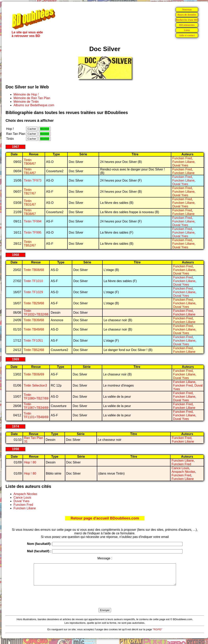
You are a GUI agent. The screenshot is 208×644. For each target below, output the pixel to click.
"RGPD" (157, 634)
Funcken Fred (182, 158)
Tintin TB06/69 (34, 374)
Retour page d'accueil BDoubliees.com (105, 518)
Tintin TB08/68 (34, 270)
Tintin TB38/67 (30, 212)
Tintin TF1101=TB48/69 (36, 415)
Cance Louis (180, 468)
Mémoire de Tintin (26, 102)
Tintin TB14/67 (30, 171)
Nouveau (187, 9)
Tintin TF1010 (33, 281)
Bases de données (187, 15)
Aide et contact (187, 35)
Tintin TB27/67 (30, 192)
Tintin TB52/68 (34, 350)
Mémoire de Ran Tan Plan (32, 98)
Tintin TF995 (33, 233)
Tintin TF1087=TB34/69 (36, 406)
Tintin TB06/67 (30, 162)
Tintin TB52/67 (30, 244)
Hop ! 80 (30, 462)
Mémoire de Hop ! (26, 94)
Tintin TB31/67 (30, 203)
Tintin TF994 (33, 221)
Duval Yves (180, 165)
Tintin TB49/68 (34, 329)
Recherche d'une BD (187, 20)
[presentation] (105, 601)
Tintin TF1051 (33, 341)
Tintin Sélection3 (35, 385)
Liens (187, 30)
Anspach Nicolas (183, 472)
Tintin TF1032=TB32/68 (36, 313)
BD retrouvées (187, 25)
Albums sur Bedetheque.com (34, 105)
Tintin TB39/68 (34, 320)
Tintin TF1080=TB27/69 (36, 397)
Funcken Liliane (183, 162)
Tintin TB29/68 (34, 303)
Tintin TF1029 (33, 292)
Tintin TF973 (33, 180)
